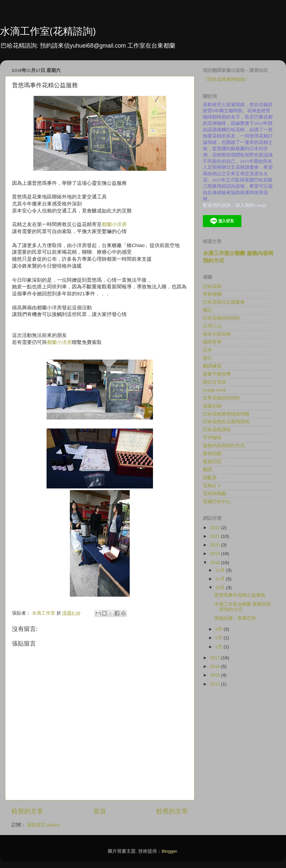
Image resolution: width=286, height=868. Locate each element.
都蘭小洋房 (114, 224)
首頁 (100, 811)
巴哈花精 (212, 287)
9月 (219, 629)
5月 (219, 638)
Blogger (169, 851)
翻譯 (208, 470)
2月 (219, 647)
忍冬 (208, 350)
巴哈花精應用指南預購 (226, 414)
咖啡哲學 (212, 342)
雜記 (208, 310)
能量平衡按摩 (217, 374)
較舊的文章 (172, 811)
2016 (215, 666)
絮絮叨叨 (212, 462)
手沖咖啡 (212, 438)
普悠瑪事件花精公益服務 (240, 595)
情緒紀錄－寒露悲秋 (235, 618)
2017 (215, 658)
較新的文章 (27, 811)
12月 (221, 570)
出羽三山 (212, 326)
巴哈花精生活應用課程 (226, 422)
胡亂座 (210, 478)
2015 (215, 675)
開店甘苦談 (214, 382)
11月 (221, 579)
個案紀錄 (212, 406)
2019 (215, 554)
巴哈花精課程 (217, 430)
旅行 (208, 358)
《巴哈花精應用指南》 (226, 79)
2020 (215, 545)
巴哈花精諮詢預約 (221, 318)
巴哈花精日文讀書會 (224, 302)
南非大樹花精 (217, 334)
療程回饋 (212, 454)
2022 (215, 528)
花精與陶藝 (214, 494)
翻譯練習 (212, 366)
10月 (221, 587)
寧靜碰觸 (212, 294)
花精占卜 (212, 486)
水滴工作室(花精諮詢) (48, 31)
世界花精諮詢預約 (221, 398)
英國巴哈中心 (217, 502)
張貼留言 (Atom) (44, 825)
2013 (215, 684)
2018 (215, 563)
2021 (215, 536)
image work (214, 390)
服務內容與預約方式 (224, 446)
